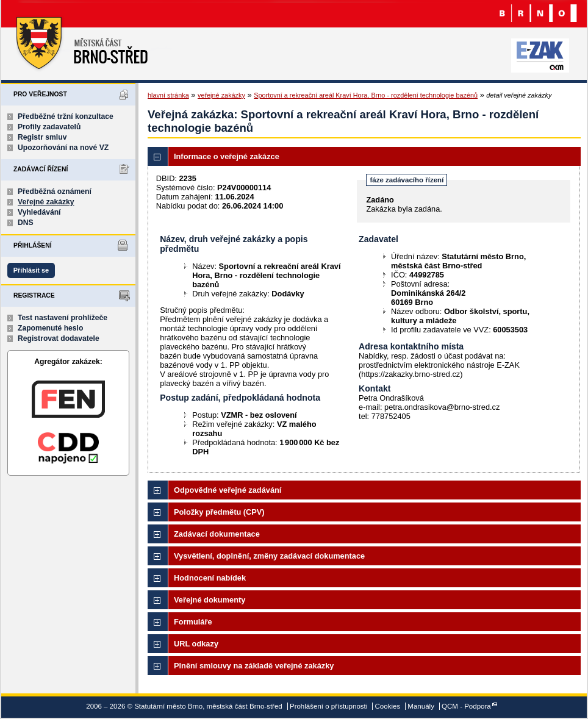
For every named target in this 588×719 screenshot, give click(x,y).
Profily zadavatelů (49, 127)
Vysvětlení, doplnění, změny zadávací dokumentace (269, 556)
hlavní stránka (168, 95)
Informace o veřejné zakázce (227, 156)
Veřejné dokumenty (210, 600)
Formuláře (193, 622)
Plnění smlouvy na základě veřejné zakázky (254, 666)
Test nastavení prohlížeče (63, 318)
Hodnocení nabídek (210, 578)
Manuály (421, 706)
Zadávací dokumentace (217, 534)
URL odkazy (196, 644)
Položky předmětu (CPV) (219, 512)
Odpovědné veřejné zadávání (228, 490)
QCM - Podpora (466, 706)
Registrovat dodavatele (59, 338)
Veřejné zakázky (46, 202)
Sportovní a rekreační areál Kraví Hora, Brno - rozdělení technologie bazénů (366, 95)
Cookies (388, 706)
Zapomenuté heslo (50, 328)
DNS (26, 223)
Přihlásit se (31, 270)
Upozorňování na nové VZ (63, 148)
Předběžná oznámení (55, 191)
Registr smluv (42, 137)
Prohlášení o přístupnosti (328, 706)
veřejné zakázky (221, 95)
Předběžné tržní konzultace (66, 116)
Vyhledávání (39, 212)
